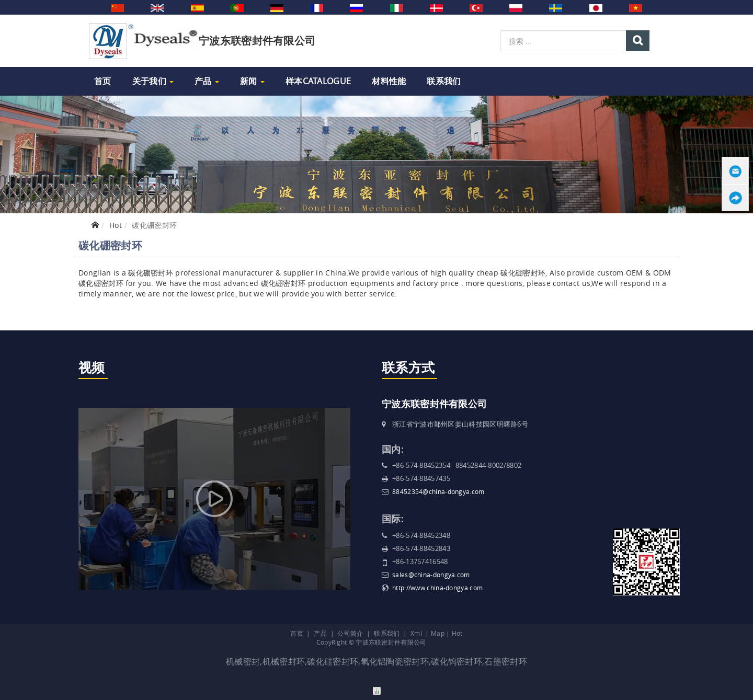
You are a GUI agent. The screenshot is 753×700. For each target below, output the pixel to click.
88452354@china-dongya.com (438, 491)
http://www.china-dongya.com (437, 588)
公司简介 (350, 633)
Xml (416, 633)
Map (438, 633)
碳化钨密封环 (457, 661)
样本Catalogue (318, 81)
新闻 (252, 81)
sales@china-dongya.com (431, 575)
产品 (207, 81)
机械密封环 (284, 661)
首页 (103, 81)
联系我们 (444, 81)
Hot (116, 225)
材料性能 (389, 81)
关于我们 (153, 81)
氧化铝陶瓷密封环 (395, 661)
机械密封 (243, 661)
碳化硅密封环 (333, 661)
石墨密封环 (506, 661)
